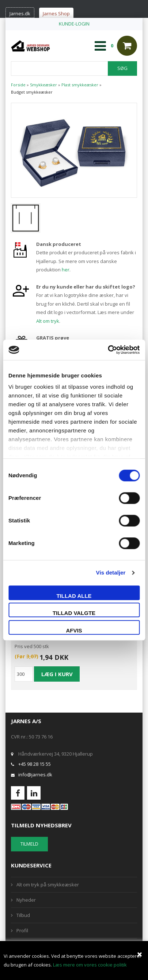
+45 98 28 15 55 (35, 764)
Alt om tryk (48, 321)
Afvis (74, 630)
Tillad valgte (74, 613)
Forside (18, 85)
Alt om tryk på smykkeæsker (48, 885)
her (66, 270)
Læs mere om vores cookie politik (90, 965)
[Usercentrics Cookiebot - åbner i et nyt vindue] (108, 350)
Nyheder (26, 900)
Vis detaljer (111, 573)
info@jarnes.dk (35, 775)
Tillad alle (74, 596)
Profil (22, 930)
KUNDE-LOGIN (74, 24)
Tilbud (23, 915)
